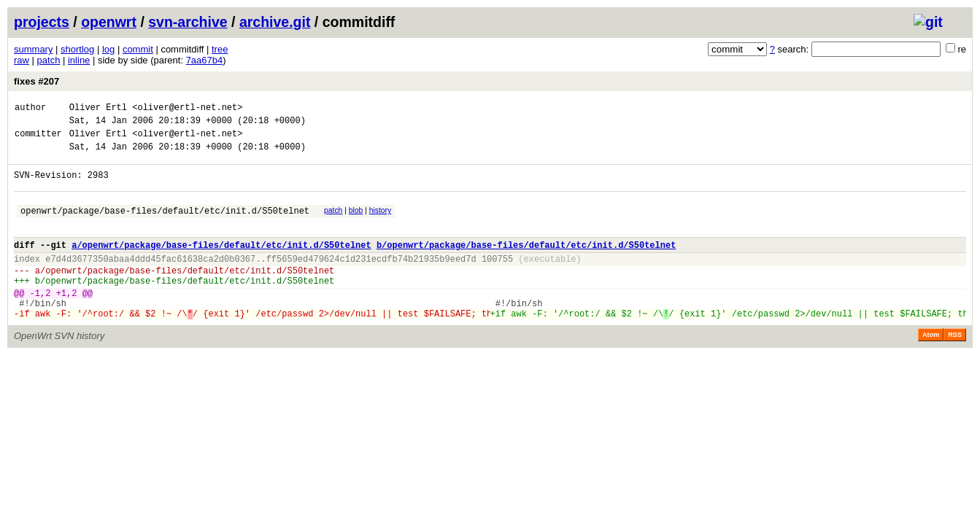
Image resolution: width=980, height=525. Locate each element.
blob (356, 223)
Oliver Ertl (98, 109)
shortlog (77, 49)
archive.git (275, 22)
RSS (955, 367)
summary (33, 49)
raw (22, 60)
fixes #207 (36, 81)
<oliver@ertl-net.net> (187, 109)
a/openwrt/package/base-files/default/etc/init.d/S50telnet (221, 264)
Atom (931, 367)
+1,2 (67, 321)
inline (79, 60)
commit (138, 49)
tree (220, 49)
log (108, 49)
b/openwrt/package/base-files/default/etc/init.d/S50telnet (526, 264)
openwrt (109, 22)
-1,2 (40, 321)
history (380, 223)
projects (42, 22)
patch (49, 60)
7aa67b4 (205, 60)
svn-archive (188, 22)
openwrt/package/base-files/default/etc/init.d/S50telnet (165, 226)
